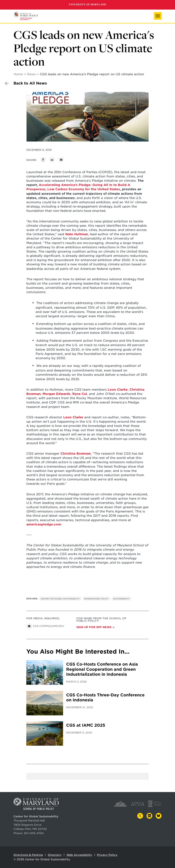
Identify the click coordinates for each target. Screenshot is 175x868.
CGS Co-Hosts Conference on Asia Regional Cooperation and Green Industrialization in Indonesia (102, 669)
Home (18, 74)
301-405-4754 (34, 833)
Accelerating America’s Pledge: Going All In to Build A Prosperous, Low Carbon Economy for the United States (78, 187)
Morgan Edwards (56, 394)
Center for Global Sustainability (60, 599)
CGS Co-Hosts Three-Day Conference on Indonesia (105, 697)
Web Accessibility (79, 855)
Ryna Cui (80, 394)
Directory (55, 855)
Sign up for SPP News (94, 627)
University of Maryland (87, 5)
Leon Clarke (117, 390)
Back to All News (30, 83)
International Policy (96, 599)
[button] (158, 16)
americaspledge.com (44, 524)
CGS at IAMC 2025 (86, 725)
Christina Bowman (76, 454)
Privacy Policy (107, 855)
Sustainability (121, 599)
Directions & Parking (28, 855)
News (31, 74)
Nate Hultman (77, 234)
